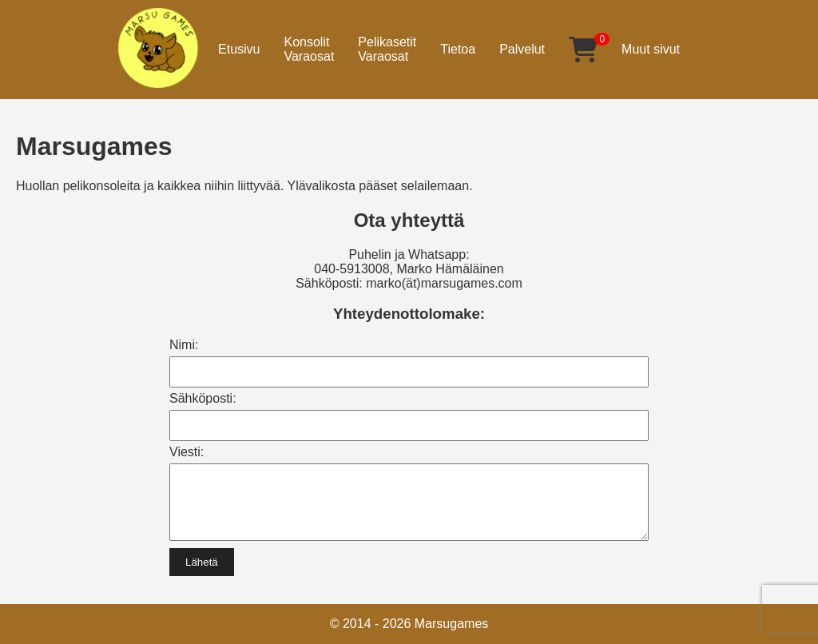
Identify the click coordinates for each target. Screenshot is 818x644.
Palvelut (522, 49)
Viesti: (187, 452)
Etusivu (239, 49)
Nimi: (184, 345)
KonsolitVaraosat (309, 49)
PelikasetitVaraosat (387, 49)
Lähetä (202, 574)
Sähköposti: (203, 398)
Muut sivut (651, 49)
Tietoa (458, 49)
